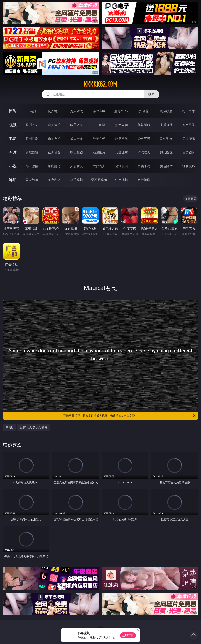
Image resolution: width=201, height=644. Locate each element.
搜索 (152, 94)
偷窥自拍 (32, 152)
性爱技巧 (189, 166)
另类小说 (144, 166)
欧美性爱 (99, 139)
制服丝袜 (122, 139)
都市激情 (32, 166)
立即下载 (128, 635)
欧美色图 (77, 152)
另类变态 (189, 139)
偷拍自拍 (54, 139)
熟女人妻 (122, 125)
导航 (13, 180)
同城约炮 (32, 180)
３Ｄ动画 (99, 125)
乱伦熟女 (166, 139)
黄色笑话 (166, 166)
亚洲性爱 (32, 139)
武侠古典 (99, 166)
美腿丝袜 (122, 152)
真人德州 (54, 111)
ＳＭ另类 (189, 125)
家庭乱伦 (54, 166)
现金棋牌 (166, 111)
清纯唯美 (144, 152)
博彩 (13, 111)
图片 (13, 152)
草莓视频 (77, 180)
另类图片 (189, 152)
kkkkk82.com (100, 84)
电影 (13, 138)
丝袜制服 (144, 125)
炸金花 (144, 111)
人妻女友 (77, 166)
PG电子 (32, 111)
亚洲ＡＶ (32, 125)
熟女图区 (166, 152)
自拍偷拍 (54, 125)
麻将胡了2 (121, 111)
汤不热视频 (99, 180)
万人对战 (77, 111)
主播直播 (166, 125)
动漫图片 (99, 152)
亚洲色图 (54, 152)
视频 (13, 125)
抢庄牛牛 (189, 111)
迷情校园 (122, 166)
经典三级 (144, 139)
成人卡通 (77, 139)
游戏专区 (99, 111)
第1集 (9, 427)
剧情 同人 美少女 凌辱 (34, 427)
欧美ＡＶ (77, 125)
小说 (13, 166)
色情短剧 (144, 180)
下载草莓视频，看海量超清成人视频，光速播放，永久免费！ (130, 416)
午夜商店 (54, 180)
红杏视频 (122, 180)
